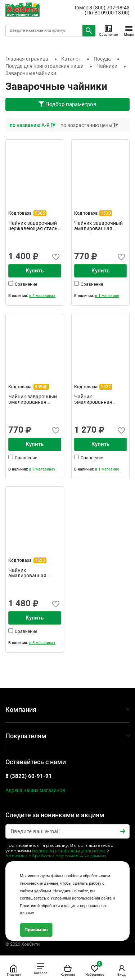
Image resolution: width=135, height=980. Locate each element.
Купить (35, 271)
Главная (14, 970)
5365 (40, 213)
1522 (106, 387)
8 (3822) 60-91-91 (29, 776)
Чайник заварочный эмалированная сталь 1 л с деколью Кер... (33, 399)
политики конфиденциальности (69, 851)
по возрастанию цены (89, 125)
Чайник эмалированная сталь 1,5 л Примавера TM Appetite (93, 399)
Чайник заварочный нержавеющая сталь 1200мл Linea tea (33, 226)
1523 (40, 560)
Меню (129, 30)
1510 (106, 213)
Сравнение (108, 30)
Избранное (95, 969)
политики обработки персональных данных (56, 856)
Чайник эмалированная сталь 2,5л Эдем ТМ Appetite (31, 573)
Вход (122, 970)
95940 (41, 387)
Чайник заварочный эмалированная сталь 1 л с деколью (98, 226)
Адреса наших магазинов (35, 790)
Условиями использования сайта (81, 898)
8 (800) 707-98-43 (109, 8)
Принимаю (36, 930)
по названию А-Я (33, 125)
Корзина (68, 970)
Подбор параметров (67, 104)
